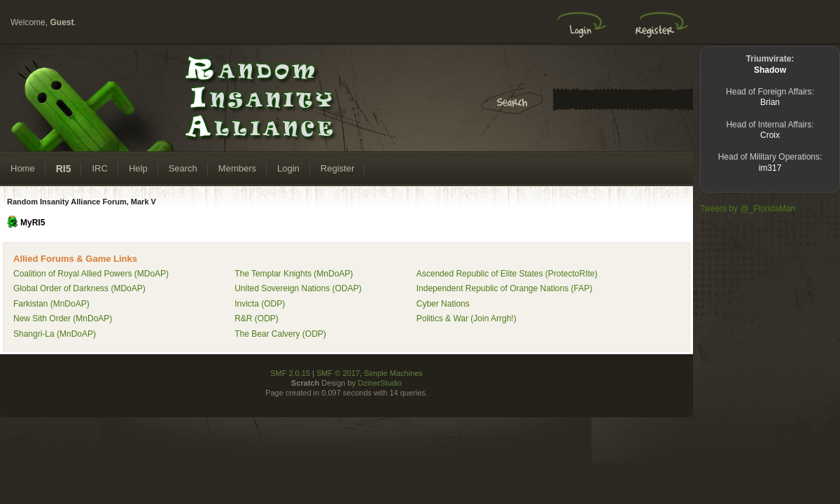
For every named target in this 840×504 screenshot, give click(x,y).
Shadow (770, 70)
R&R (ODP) (257, 318)
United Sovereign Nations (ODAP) (298, 288)
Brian (770, 102)
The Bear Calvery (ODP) (280, 334)
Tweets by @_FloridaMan (748, 209)
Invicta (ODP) (260, 304)
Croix (770, 135)
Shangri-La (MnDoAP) (55, 334)
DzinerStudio (380, 383)
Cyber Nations (443, 304)
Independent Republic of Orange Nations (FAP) (504, 288)
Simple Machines (393, 373)
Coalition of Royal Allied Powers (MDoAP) (91, 274)
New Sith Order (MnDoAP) (63, 318)
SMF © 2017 (338, 373)
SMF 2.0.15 (290, 373)
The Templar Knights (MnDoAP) (294, 274)
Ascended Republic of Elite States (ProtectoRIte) (507, 274)
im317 (770, 168)
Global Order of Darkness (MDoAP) (79, 288)
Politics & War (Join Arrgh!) (467, 318)
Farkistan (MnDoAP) (51, 304)
